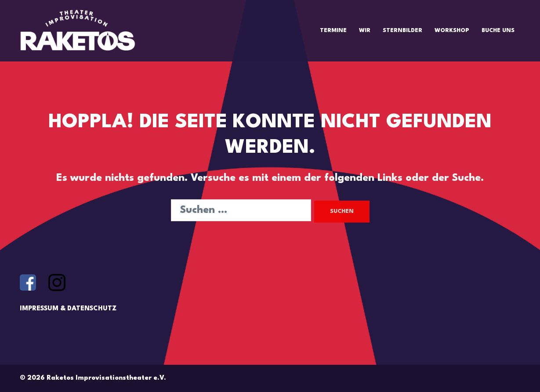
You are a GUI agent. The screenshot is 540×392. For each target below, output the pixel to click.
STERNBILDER (402, 31)
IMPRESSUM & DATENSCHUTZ (68, 309)
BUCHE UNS (498, 31)
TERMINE (333, 31)
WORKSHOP (452, 31)
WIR (365, 31)
